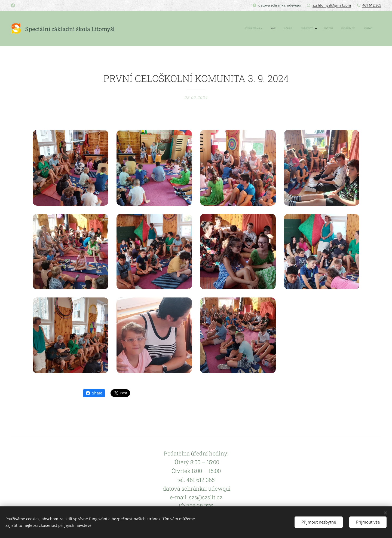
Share (94, 393)
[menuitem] (319, 29)
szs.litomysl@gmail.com (332, 5)
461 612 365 (372, 5)
